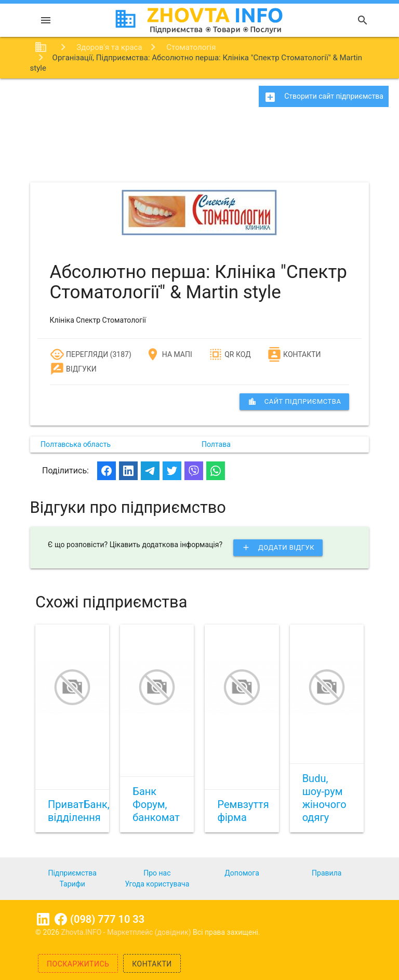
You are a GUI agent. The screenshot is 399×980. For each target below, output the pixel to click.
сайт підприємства (295, 402)
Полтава (216, 444)
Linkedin (43, 919)
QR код (230, 354)
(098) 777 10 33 (107, 919)
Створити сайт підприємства (324, 97)
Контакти (294, 354)
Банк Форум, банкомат (156, 804)
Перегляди (79, 354)
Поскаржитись (78, 964)
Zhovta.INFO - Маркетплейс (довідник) (127, 932)
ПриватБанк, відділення (79, 811)
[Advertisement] (199, 148)
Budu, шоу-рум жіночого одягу (324, 798)
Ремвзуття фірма (243, 811)
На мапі (169, 354)
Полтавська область (76, 444)
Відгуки (73, 369)
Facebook (61, 919)
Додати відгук (278, 548)
